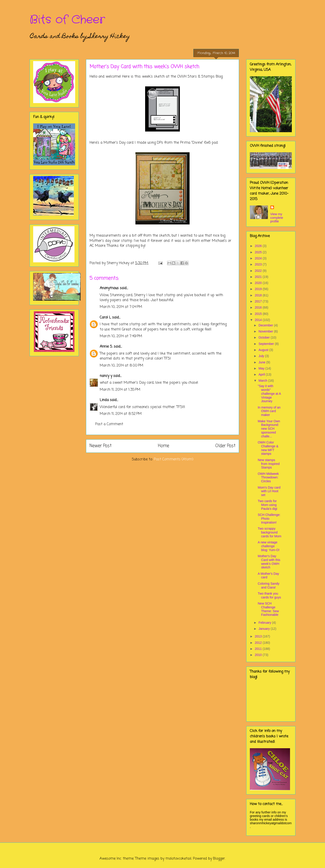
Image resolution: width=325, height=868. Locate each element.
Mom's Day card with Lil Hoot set (269, 491)
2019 (259, 289)
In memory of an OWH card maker (269, 411)
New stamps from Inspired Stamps (269, 464)
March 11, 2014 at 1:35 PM (120, 390)
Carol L (105, 318)
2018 (259, 295)
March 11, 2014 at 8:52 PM (121, 414)
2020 (259, 283)
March (263, 381)
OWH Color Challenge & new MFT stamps (268, 448)
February (265, 623)
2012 (259, 643)
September (267, 344)
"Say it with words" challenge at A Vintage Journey (269, 394)
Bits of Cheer (67, 20)
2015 (259, 314)
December (266, 325)
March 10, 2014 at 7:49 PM (121, 336)
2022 (259, 271)
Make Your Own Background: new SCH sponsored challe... (269, 429)
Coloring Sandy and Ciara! (269, 585)
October (265, 337)
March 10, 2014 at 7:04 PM (121, 307)
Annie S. (106, 347)
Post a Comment (109, 424)
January (265, 629)
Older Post (225, 446)
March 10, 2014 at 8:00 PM (122, 366)
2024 (259, 258)
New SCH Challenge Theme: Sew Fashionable (268, 609)
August (264, 350)
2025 (259, 252)
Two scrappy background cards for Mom (269, 532)
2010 (259, 655)
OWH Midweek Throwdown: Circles (268, 478)
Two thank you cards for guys (269, 595)
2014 (259, 320)
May (262, 368)
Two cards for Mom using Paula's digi (267, 505)
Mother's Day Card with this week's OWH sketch (269, 562)
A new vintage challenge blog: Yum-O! (269, 546)
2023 (259, 264)
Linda (104, 400)
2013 (259, 636)
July (262, 356)
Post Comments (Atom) (174, 459)
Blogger (219, 859)
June (262, 362)
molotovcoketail (178, 859)
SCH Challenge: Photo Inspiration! (269, 519)
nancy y (106, 376)
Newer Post (101, 446)
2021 (259, 277)
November (266, 331)
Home (164, 446)
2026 (259, 246)
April (262, 374)
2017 (259, 301)
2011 (259, 649)
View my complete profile (277, 218)
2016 (259, 307)
